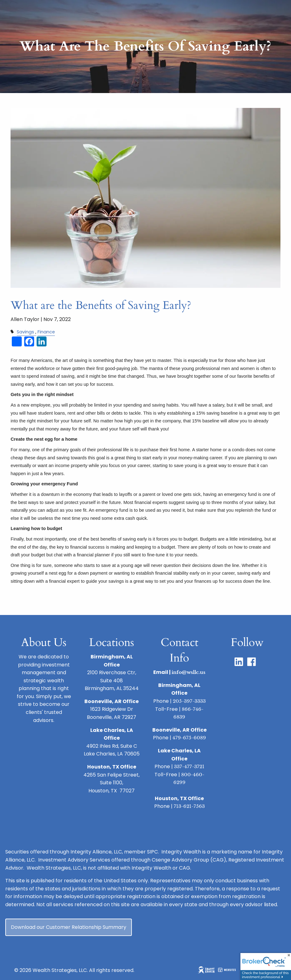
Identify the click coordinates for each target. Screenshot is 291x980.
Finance (46, 332)
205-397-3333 (189, 701)
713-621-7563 (189, 806)
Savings (25, 332)
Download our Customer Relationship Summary (69, 927)
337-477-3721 (189, 766)
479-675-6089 (189, 738)
